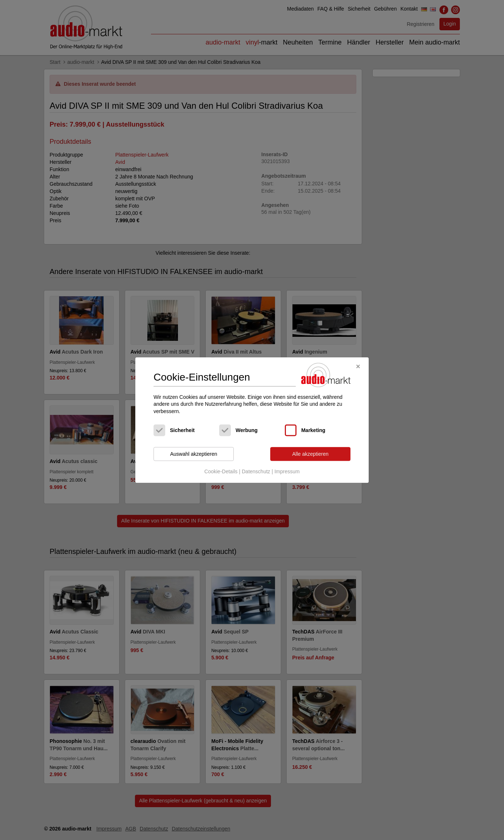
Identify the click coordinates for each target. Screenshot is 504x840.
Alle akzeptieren (310, 454)
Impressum (287, 471)
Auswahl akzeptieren (193, 454)
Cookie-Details (221, 471)
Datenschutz (256, 471)
